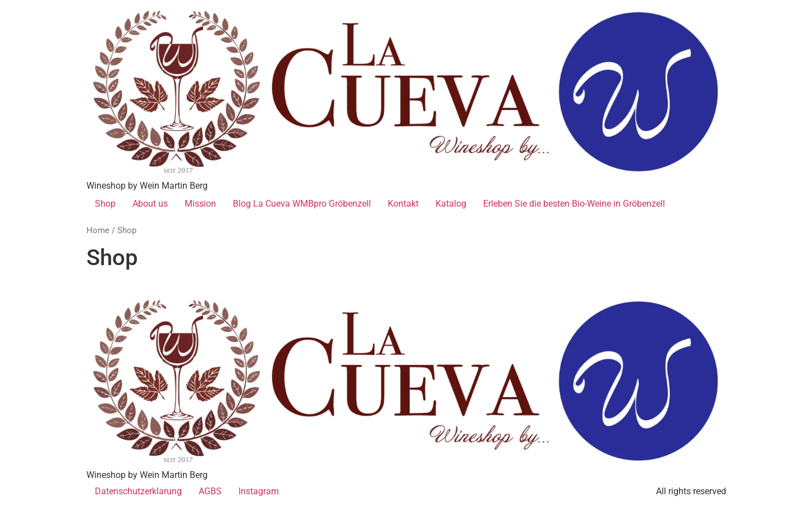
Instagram (259, 491)
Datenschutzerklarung (138, 491)
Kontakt (403, 204)
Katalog (451, 204)
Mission (200, 204)
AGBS (210, 491)
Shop (105, 204)
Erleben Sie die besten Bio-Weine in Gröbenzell (574, 204)
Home (98, 230)
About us (150, 204)
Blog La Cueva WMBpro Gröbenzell (302, 204)
